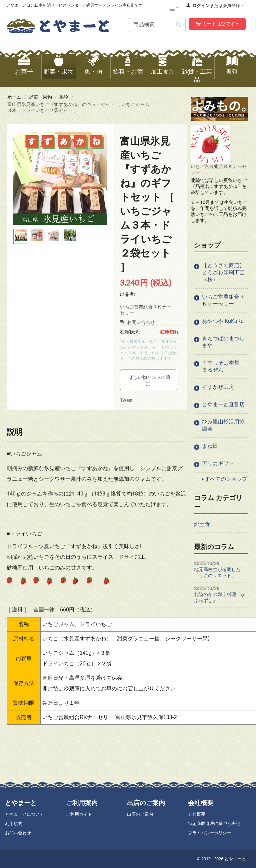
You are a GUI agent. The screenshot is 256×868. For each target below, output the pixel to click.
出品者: (127, 294)
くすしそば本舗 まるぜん (223, 366)
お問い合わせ (137, 322)
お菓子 (24, 72)
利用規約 (14, 824)
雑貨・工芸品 (197, 76)
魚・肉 (93, 72)
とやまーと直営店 (223, 404)
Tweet (126, 400)
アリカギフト (218, 463)
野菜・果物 (59, 72)
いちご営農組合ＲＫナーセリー (223, 300)
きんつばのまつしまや (223, 342)
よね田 (210, 446)
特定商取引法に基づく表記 (214, 824)
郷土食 (202, 524)
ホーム (14, 97)
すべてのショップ (226, 479)
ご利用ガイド (79, 814)
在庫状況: (130, 332)
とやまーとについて (24, 814)
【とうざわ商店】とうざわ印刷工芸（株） (223, 272)
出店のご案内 (140, 814)
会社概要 (197, 814)
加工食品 (163, 72)
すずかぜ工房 (218, 387)
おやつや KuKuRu (223, 321)
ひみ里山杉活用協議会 (223, 425)
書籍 (232, 72)
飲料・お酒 (128, 72)
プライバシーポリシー (210, 833)
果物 (64, 97)
